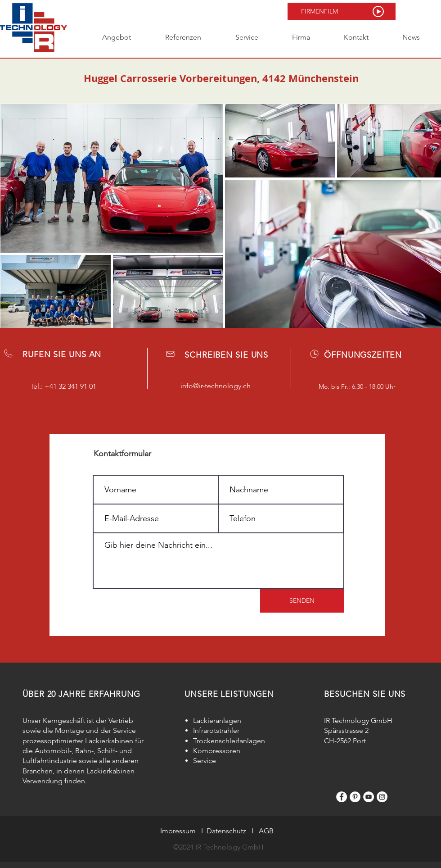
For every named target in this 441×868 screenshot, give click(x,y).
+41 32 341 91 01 (70, 386)
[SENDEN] (302, 601)
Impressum (178, 831)
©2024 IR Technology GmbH (218, 847)
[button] (342, 11)
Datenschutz (226, 831)
